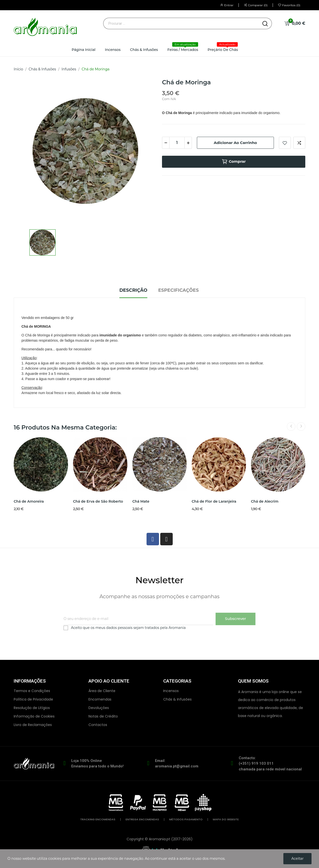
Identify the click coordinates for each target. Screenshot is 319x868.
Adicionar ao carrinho (235, 143)
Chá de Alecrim (265, 501)
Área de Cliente (102, 691)
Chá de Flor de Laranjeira (214, 501)
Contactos (98, 725)
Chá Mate (141, 501)
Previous (291, 427)
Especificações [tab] (179, 290)
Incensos (171, 691)
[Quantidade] (177, 143)
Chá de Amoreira (29, 501)
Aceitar (297, 859)
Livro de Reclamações (33, 725)
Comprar (234, 162)
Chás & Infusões (177, 699)
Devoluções (99, 708)
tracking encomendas (98, 819)
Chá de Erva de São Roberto (98, 501)
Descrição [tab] (133, 290)
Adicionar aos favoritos (285, 143)
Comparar (299, 143)
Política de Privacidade (33, 699)
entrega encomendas (142, 819)
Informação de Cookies (34, 716)
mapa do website (226, 819)
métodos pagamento (186, 819)
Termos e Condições (32, 691)
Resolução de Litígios (32, 708)
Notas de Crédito (103, 716)
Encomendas (100, 699)
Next (301, 427)
